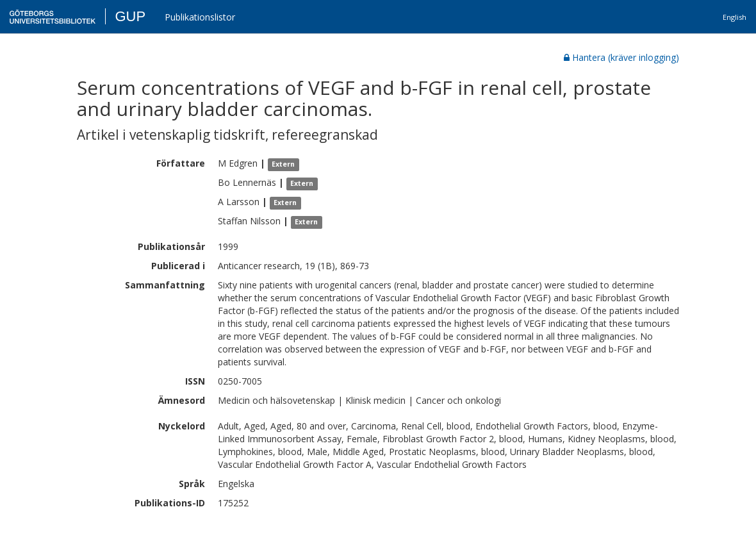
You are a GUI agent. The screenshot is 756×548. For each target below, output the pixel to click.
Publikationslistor (200, 17)
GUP (130, 16)
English (735, 17)
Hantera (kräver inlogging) (621, 57)
